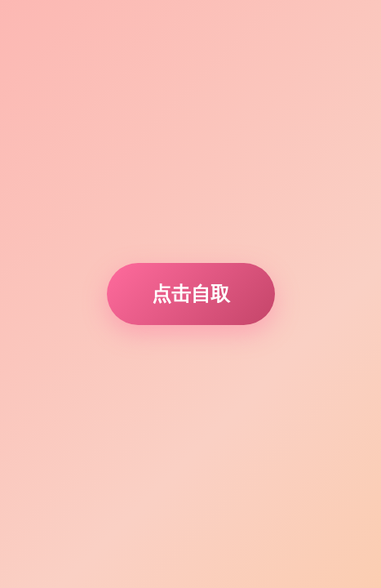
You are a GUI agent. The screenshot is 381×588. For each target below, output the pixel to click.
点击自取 (191, 294)
